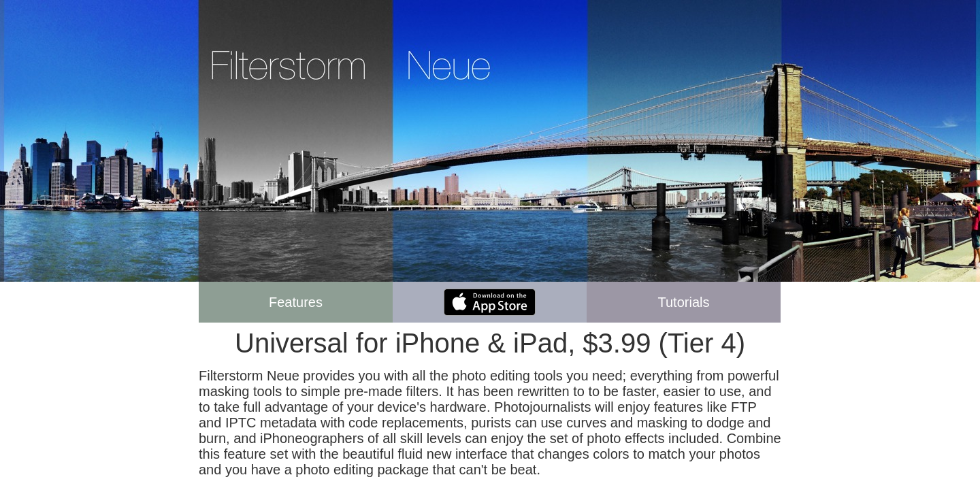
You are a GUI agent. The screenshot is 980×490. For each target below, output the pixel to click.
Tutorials (684, 302)
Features (296, 302)
